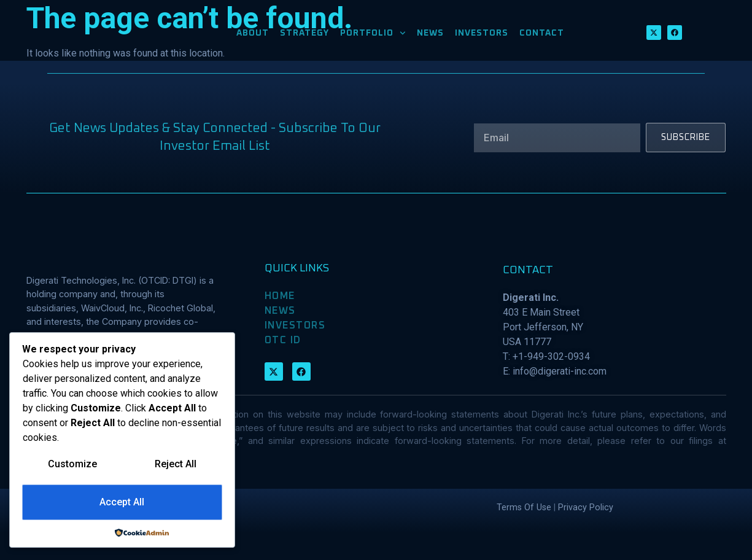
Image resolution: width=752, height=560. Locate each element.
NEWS (430, 36)
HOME (280, 324)
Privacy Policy (586, 535)
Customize (72, 465)
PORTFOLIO (373, 36)
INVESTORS (482, 36)
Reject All (176, 465)
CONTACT (542, 36)
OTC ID (283, 368)
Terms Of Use (524, 535)
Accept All (122, 503)
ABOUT (253, 36)
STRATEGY (304, 36)
